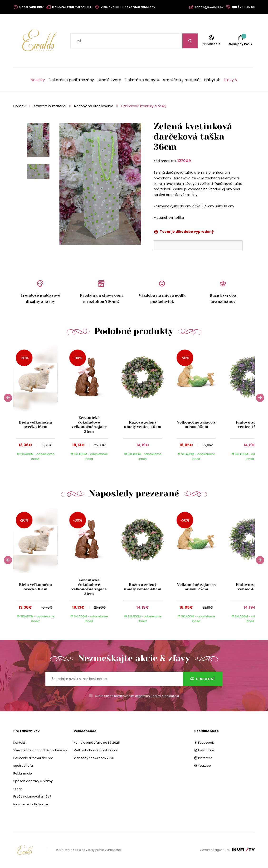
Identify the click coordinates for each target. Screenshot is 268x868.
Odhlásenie (171, 696)
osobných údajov (148, 696)
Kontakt (19, 743)
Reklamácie (23, 773)
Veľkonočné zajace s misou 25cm (196, 425)
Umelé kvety (109, 80)
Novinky (38, 80)
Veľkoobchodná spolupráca (96, 750)
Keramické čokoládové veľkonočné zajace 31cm (89, 425)
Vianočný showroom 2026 (94, 758)
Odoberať (203, 679)
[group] (40, 406)
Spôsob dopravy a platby (33, 781)
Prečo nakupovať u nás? (32, 796)
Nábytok (212, 80)
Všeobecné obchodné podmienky (40, 750)
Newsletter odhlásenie (31, 804)
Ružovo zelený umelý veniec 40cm (143, 425)
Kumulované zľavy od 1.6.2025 (97, 743)
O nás (18, 789)
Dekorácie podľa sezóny (71, 80)
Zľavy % (231, 80)
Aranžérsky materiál (182, 80)
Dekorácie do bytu (142, 80)
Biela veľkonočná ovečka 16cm (36, 425)
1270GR (184, 161)
